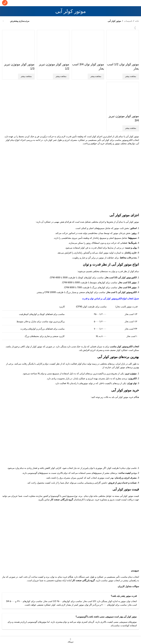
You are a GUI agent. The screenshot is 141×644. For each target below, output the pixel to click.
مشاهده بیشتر (131, 76)
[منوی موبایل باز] (136, 3)
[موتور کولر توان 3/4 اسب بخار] (88, 46)
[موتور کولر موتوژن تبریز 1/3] (18, 46)
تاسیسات (128, 21)
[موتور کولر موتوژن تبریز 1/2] (53, 46)
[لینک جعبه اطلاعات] (5, 3)
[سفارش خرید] (16, 21)
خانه (137, 21)
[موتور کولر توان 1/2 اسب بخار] (123, 46)
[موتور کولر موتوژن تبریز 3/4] (123, 98)
